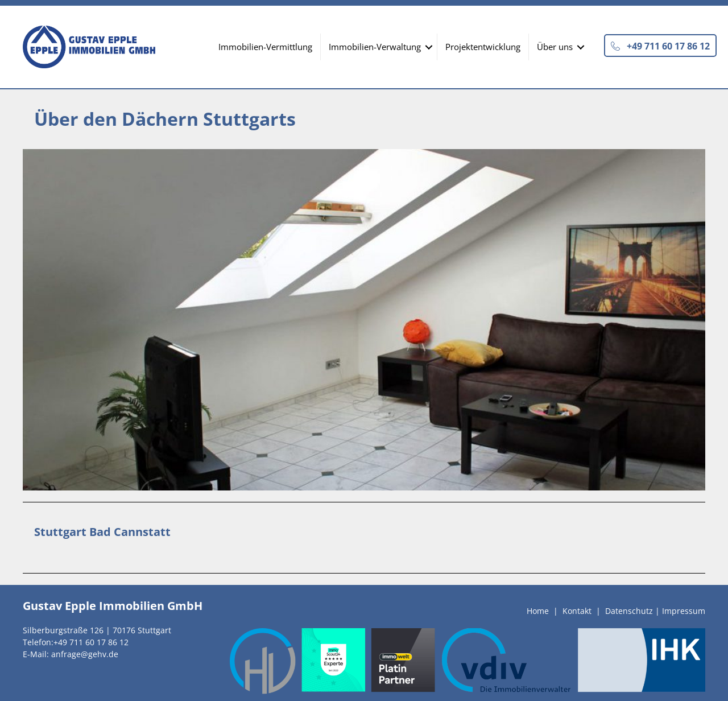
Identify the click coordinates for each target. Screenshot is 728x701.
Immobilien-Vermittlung (265, 47)
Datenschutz (629, 611)
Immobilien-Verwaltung (375, 47)
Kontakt (577, 611)
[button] (660, 46)
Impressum (684, 611)
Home (538, 611)
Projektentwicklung (483, 47)
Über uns (555, 47)
